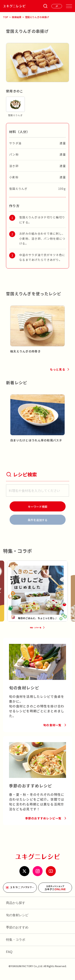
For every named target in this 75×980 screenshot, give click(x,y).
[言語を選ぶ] (57, 6)
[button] (9, 325)
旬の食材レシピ (17, 921)
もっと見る (58, 369)
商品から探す (16, 909)
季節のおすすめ (17, 933)
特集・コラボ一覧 (35, 632)
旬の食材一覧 (52, 731)
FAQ (9, 958)
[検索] (38, 506)
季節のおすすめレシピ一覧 (43, 824)
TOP (6, 17)
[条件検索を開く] (45, 6)
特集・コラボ (16, 946)
